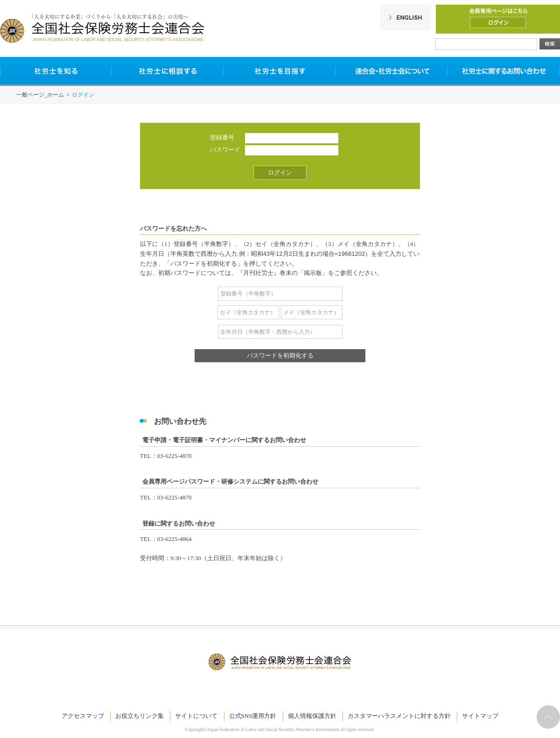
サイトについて (196, 716)
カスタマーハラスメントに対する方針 (399, 716)
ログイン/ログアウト (498, 22)
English (406, 18)
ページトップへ (548, 717)
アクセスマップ (83, 716)
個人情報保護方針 (312, 716)
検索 (550, 44)
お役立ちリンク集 (140, 716)
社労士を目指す (280, 71)
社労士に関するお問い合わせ (504, 71)
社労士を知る (56, 71)
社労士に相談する (168, 71)
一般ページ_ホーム (40, 95)
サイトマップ (480, 716)
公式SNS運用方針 (253, 716)
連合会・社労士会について (392, 71)
